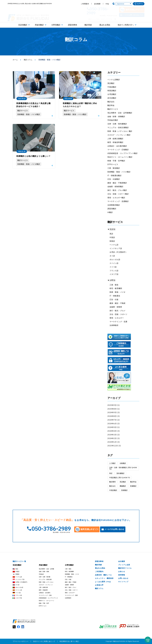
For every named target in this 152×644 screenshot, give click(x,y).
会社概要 (97, 4)
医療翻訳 (124, 490)
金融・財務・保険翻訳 (116, 117)
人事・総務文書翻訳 (115, 139)
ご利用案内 (85, 4)
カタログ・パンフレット (46, 585)
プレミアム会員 (124, 565)
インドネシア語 (116, 248)
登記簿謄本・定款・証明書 (46, 569)
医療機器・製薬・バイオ (72, 574)
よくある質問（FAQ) (103, 582)
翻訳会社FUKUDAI (119, 641)
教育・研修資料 (43, 590)
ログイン (139, 4)
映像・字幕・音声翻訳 (116, 161)
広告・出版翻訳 (114, 179)
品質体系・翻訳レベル (103, 575)
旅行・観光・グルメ (118, 311)
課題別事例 (72, 25)
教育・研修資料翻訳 (115, 142)
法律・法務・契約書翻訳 (117, 124)
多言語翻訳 (112, 98)
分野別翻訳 (56, 25)
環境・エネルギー (117, 318)
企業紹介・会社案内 (45, 593)
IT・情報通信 (115, 296)
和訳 (111, 473)
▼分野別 (111, 280)
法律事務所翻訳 (114, 205)
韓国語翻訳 (112, 91)
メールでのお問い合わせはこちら (133, 15)
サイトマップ (123, 582)
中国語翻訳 (112, 87)
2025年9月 (112, 405)
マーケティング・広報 (45, 595)
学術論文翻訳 (113, 120)
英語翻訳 (111, 83)
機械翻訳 (123, 486)
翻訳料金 (111, 105)
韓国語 (112, 241)
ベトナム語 (114, 245)
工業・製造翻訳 (114, 168)
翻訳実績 (88, 25)
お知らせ (122, 571)
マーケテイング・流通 (118, 322)
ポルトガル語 (115, 260)
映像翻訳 (133, 486)
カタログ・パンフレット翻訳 (119, 135)
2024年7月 (112, 420)
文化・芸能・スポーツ (118, 314)
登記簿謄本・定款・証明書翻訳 (120, 113)
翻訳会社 (111, 102)
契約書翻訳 (120, 473)
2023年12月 (113, 446)
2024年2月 (112, 438)
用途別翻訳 (39, 25)
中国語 (112, 237)
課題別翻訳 (112, 209)
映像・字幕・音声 (44, 603)
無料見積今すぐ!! (132, 10)
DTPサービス (113, 164)
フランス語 (114, 271)
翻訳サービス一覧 (19, 561)
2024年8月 (112, 416)
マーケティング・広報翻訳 (118, 150)
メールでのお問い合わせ (114, 529)
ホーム (15, 60)
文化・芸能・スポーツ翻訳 (118, 194)
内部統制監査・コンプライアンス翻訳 (123, 153)
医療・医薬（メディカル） (46, 582)
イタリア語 (114, 274)
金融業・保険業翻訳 (115, 187)
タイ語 (112, 256)
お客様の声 (99, 585)
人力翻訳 (112, 463)
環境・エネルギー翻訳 (116, 198)
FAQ (107, 4)
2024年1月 (112, 442)
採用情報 (122, 575)
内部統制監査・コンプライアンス (48, 598)
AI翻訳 (110, 212)
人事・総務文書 (43, 587)
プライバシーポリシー (21, 641)
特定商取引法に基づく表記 (69, 641)
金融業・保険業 (116, 307)
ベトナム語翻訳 (114, 80)
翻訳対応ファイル (125, 568)
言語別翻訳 (23, 25)
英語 (111, 234)
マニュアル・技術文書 (45, 579)
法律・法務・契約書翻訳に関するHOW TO (123, 468)
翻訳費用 (112, 482)
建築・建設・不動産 (118, 303)
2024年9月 (112, 412)
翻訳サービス (113, 109)
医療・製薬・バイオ (118, 292)
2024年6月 (112, 424)
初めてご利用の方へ (126, 25)
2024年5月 (112, 427)
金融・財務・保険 (44, 572)
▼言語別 (111, 229)
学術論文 (41, 574)
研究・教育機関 (116, 288)
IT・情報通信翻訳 (114, 176)
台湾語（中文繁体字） (118, 252)
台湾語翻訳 (112, 94)
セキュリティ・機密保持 (104, 578)
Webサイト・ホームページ (46, 601)
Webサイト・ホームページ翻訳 (120, 157)
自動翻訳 (123, 463)
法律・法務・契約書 (45, 577)
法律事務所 (114, 325)
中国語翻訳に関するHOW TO (120, 478)
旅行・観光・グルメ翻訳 (117, 190)
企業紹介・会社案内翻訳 (117, 146)
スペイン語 (114, 263)
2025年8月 (112, 409)
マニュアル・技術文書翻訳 (118, 128)
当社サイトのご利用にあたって (44, 641)
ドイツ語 (113, 267)
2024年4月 (112, 431)
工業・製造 (114, 285)
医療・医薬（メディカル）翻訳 (120, 131)
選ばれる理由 (105, 25)
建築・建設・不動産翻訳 (117, 183)
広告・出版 (114, 300)
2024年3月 (112, 435)
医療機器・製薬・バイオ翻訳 (119, 172)
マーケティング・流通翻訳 (118, 201)
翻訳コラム (28, 60)
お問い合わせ (123, 578)
